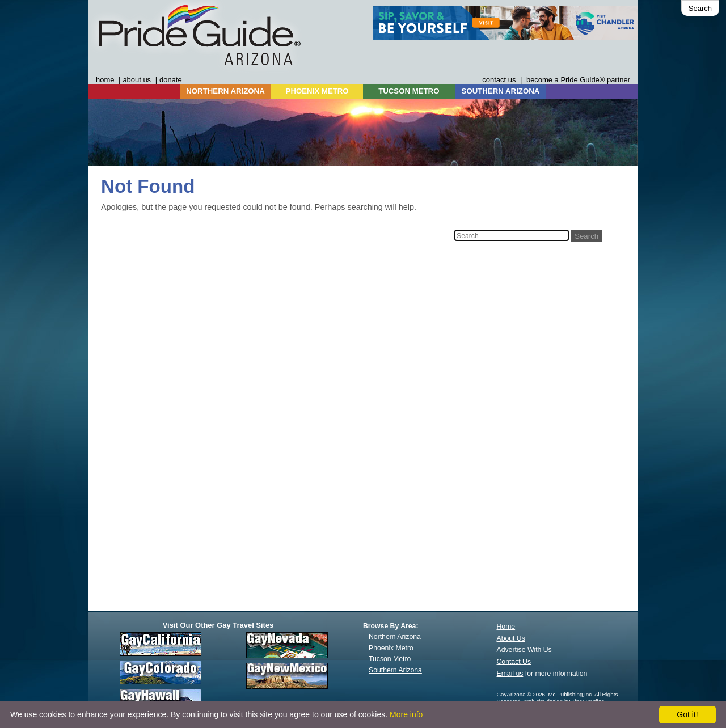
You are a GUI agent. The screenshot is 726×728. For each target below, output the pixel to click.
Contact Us (514, 662)
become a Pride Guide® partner (578, 80)
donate (171, 80)
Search (700, 8)
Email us (510, 674)
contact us (499, 80)
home (105, 80)
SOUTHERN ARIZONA (501, 91)
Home (506, 627)
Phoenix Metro (391, 648)
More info (406, 714)
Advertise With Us (524, 650)
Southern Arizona (395, 670)
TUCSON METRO (409, 91)
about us (137, 80)
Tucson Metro (390, 659)
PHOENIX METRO (317, 91)
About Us (511, 638)
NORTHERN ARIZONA (225, 91)
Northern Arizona (395, 637)
